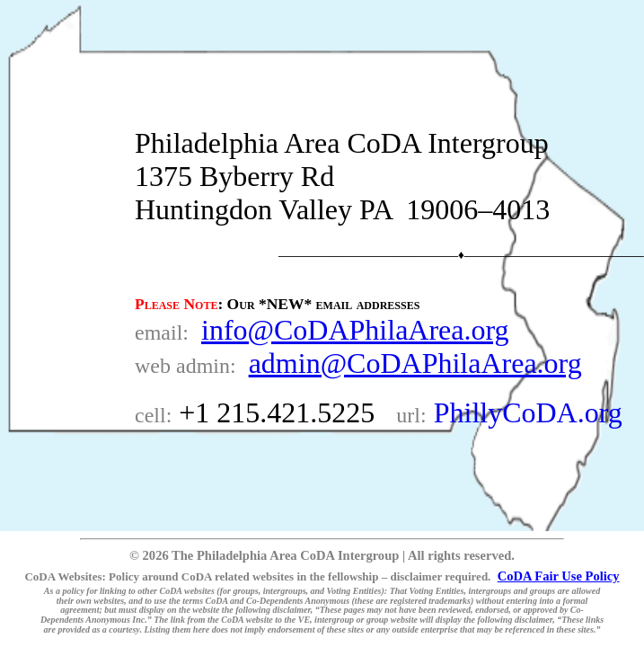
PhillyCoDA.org (528, 412)
